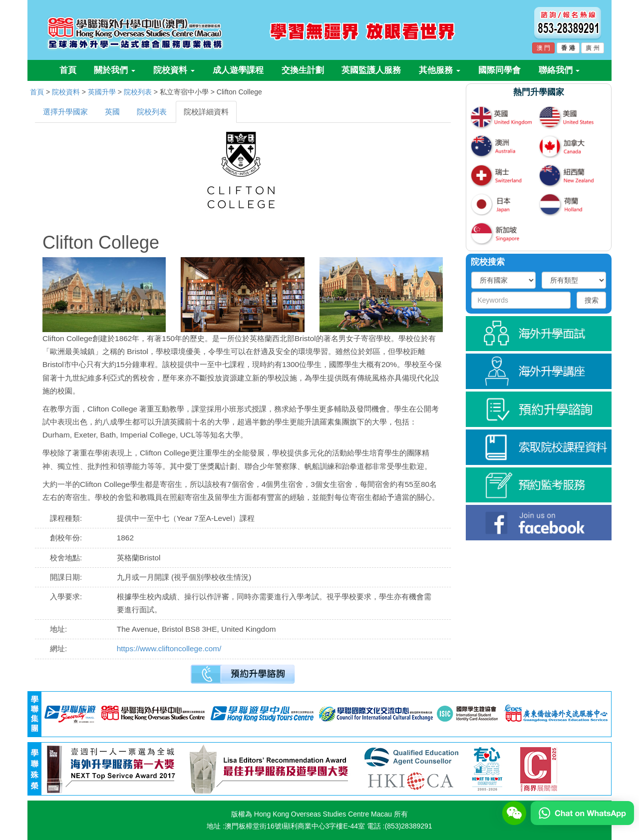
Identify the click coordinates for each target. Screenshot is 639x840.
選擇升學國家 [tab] (65, 112)
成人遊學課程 (238, 70)
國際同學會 (499, 70)
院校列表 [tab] (152, 112)
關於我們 (115, 70)
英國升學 (102, 92)
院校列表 (138, 92)
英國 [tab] (112, 112)
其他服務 (440, 70)
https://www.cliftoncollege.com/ (169, 648)
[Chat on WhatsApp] (582, 813)
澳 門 (543, 48)
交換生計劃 (303, 70)
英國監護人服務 (371, 70)
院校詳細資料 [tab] (206, 112)
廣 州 (592, 48)
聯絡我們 (559, 70)
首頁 (68, 70)
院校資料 (174, 70)
